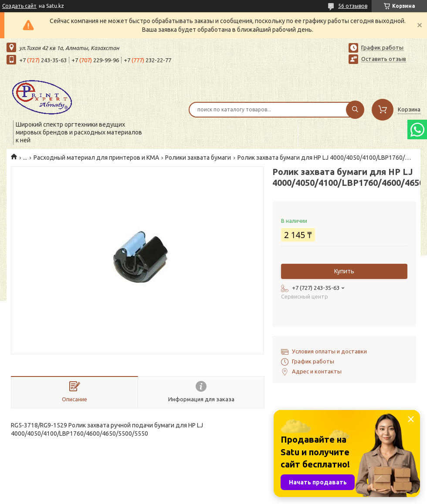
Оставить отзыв (384, 59)
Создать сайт (19, 6)
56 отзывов (353, 6)
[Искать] (355, 110)
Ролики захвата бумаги (198, 158)
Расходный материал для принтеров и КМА (96, 158)
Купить (344, 271)
